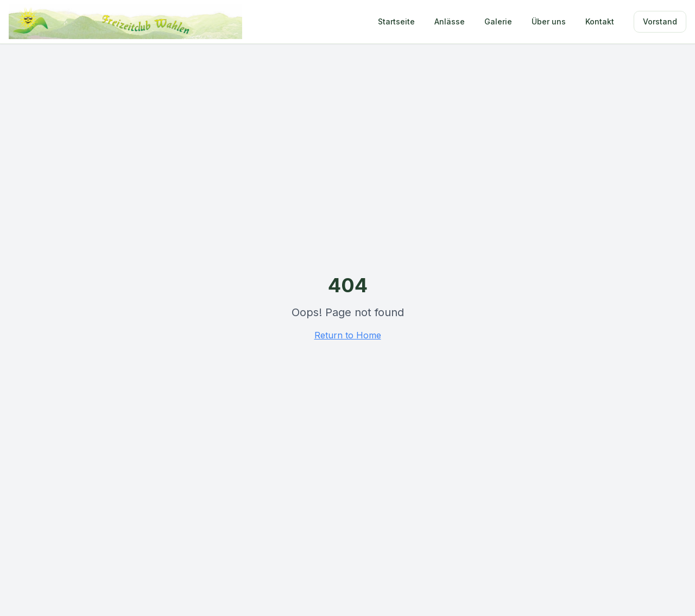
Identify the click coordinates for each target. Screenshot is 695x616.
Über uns (549, 21)
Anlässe (450, 21)
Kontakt (600, 21)
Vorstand (660, 21)
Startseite (396, 21)
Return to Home (348, 335)
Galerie (498, 21)
